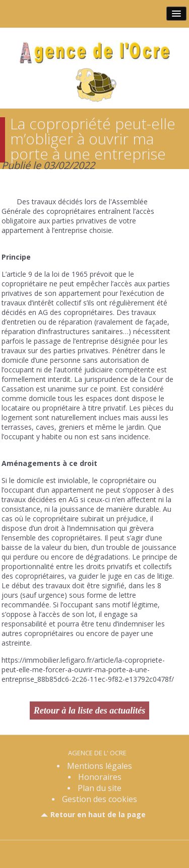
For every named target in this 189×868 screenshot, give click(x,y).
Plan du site (100, 788)
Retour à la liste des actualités (90, 711)
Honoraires (100, 777)
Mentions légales (100, 766)
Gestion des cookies (100, 799)
